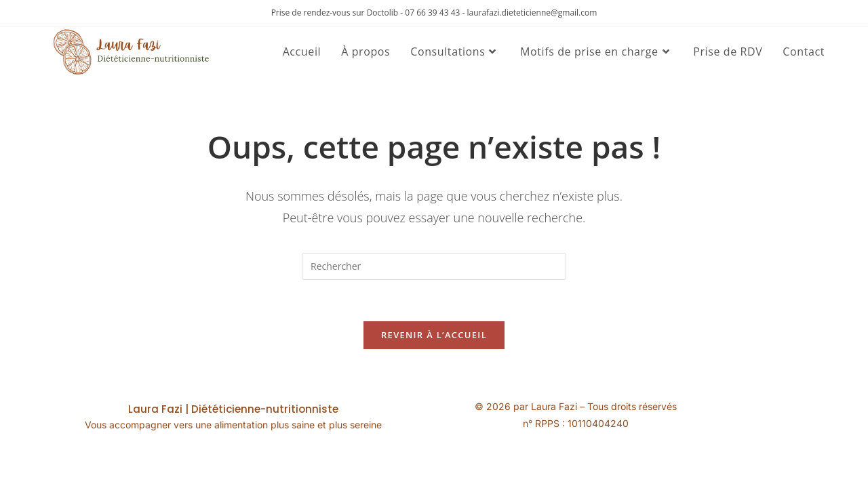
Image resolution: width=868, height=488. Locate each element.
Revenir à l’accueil (434, 335)
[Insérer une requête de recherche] (434, 266)
